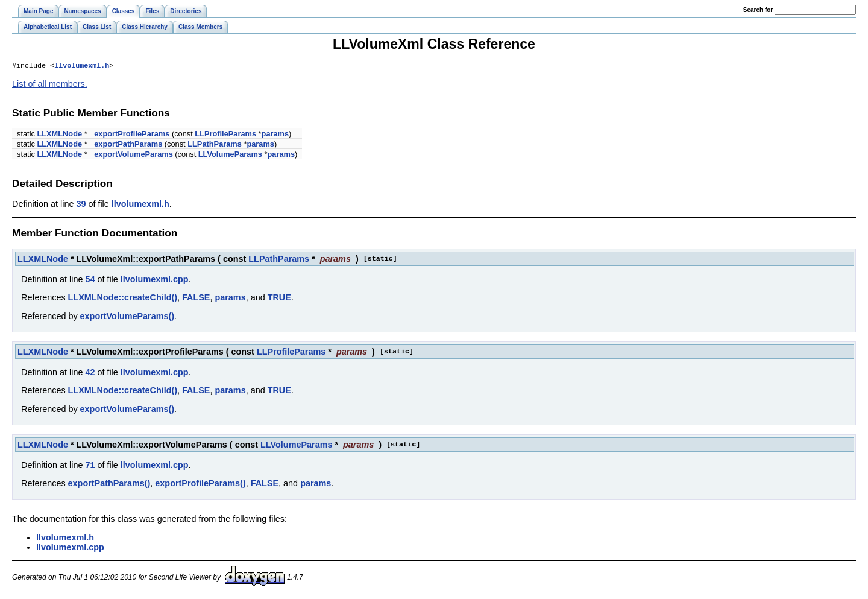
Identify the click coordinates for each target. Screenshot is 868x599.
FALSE (196, 299)
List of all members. (50, 85)
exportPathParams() (109, 484)
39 (81, 205)
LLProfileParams (225, 135)
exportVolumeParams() (127, 317)
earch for (758, 10)
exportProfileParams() (200, 484)
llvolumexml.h (82, 66)
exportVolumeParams (134, 155)
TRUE (279, 299)
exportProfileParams (132, 135)
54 (90, 280)
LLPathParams (215, 145)
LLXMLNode (59, 135)
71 (90, 466)
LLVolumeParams (230, 155)
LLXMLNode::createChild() (123, 299)
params (275, 135)
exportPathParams (128, 145)
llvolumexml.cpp (155, 280)
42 (90, 373)
